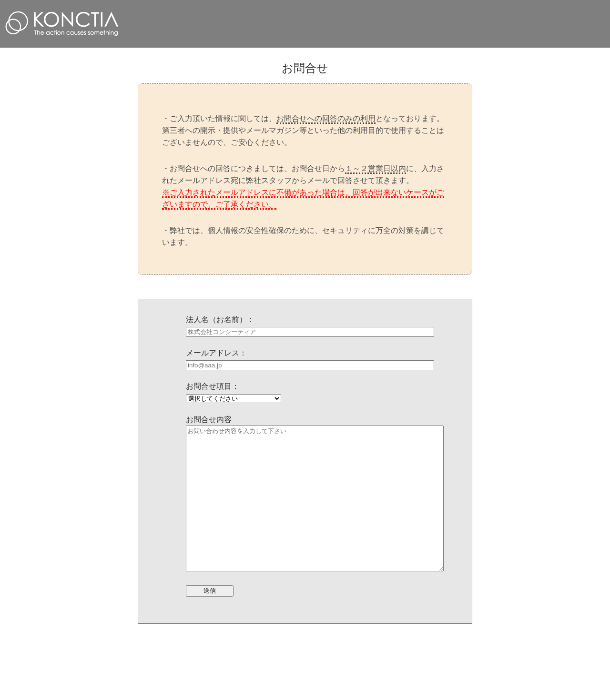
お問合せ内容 (209, 420)
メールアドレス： (216, 353)
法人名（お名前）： (220, 320)
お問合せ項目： (213, 386)
